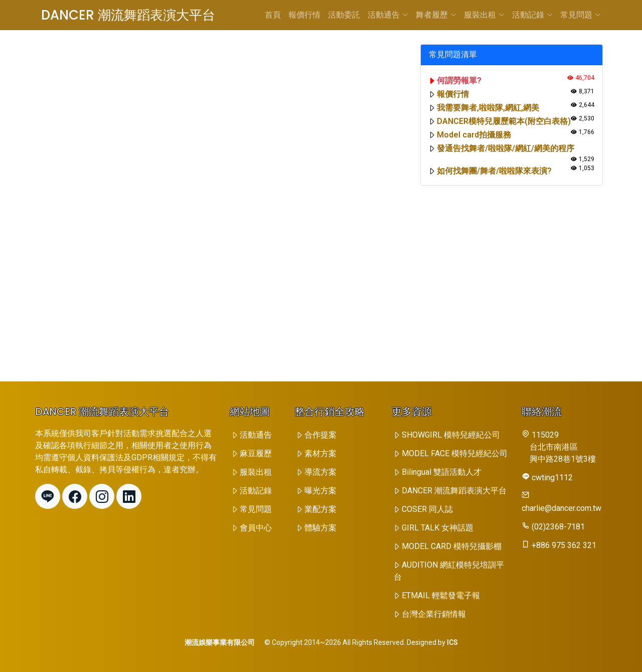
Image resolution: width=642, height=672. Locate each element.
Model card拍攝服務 (474, 135)
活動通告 (388, 15)
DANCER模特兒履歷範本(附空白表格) (504, 121)
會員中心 (256, 528)
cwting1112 (552, 478)
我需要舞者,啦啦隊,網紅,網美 (488, 108)
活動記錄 (532, 15)
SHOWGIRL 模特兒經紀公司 (451, 435)
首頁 (273, 15)
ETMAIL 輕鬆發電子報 (441, 595)
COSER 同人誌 (427, 509)
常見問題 (581, 15)
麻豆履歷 (256, 453)
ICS (452, 642)
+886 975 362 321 (564, 545)
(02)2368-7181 (558, 527)
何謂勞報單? (459, 81)
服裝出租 (484, 15)
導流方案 (320, 472)
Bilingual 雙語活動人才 (442, 472)
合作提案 (320, 435)
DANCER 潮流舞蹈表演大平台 (128, 15)
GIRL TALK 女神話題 (438, 528)
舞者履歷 (436, 15)
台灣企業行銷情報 (434, 614)
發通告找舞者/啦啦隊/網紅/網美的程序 (506, 148)
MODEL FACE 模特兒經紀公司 (455, 453)
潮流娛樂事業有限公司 (220, 642)
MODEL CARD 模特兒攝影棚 (452, 546)
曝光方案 (320, 491)
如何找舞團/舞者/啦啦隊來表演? (494, 171)
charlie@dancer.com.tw (561, 508)
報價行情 (304, 15)
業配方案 (320, 509)
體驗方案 (320, 528)
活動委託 (344, 15)
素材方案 (320, 453)
